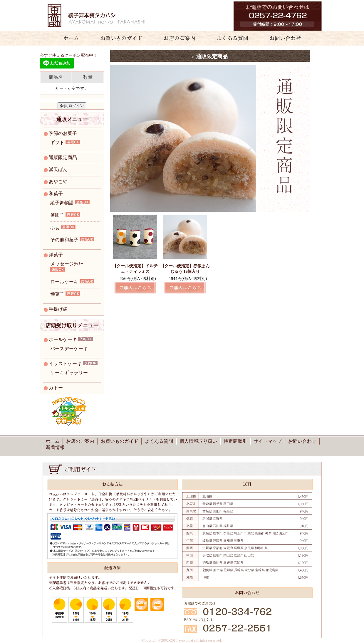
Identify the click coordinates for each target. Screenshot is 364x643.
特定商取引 (235, 441)
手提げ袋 (58, 309)
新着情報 (55, 447)
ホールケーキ (63, 339)
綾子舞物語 (62, 203)
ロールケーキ (64, 282)
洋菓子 (56, 255)
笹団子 (57, 215)
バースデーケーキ (69, 349)
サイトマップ (268, 441)
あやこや (58, 182)
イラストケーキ (65, 364)
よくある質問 (230, 38)
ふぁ (55, 227)
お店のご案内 (177, 38)
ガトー (56, 388)
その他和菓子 (64, 240)
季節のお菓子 (63, 133)
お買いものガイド (121, 38)
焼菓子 (57, 294)
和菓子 (56, 194)
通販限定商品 (63, 157)
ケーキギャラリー (69, 373)
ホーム (68, 38)
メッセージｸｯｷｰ (67, 264)
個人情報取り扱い (198, 441)
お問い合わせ (289, 38)
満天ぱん (58, 169)
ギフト (57, 142)
